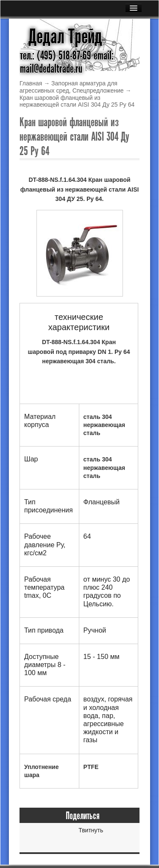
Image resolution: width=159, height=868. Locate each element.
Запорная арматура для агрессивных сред (68, 87)
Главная (31, 83)
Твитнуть (91, 830)
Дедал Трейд (65, 37)
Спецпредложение (98, 90)
